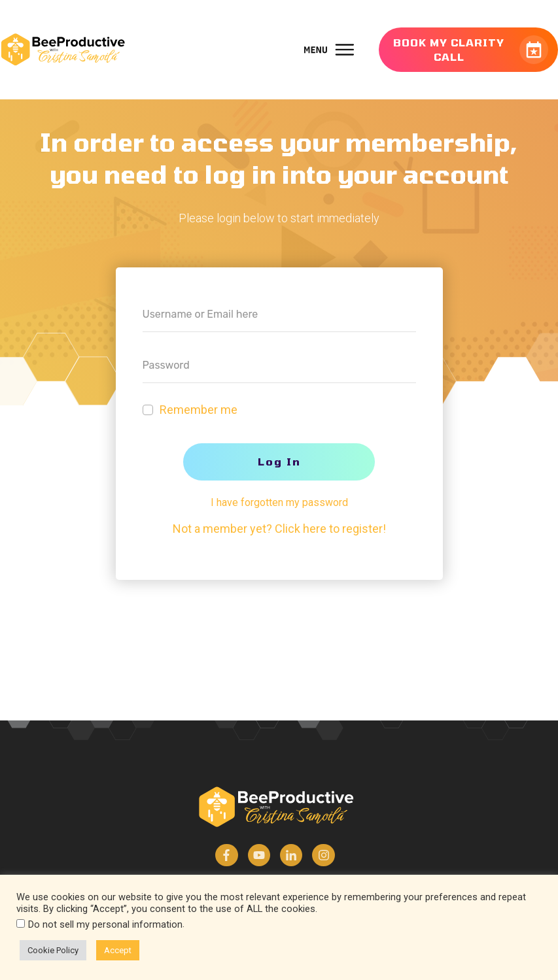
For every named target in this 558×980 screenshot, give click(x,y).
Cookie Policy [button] (53, 950)
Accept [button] (118, 950)
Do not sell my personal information (105, 924)
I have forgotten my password (279, 502)
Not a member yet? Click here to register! (279, 529)
